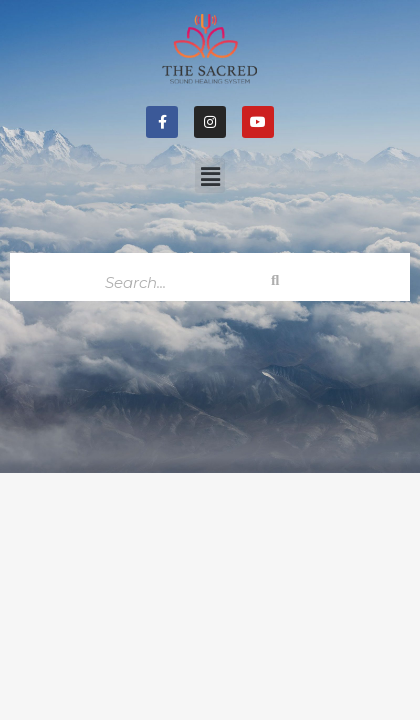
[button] (210, 175)
